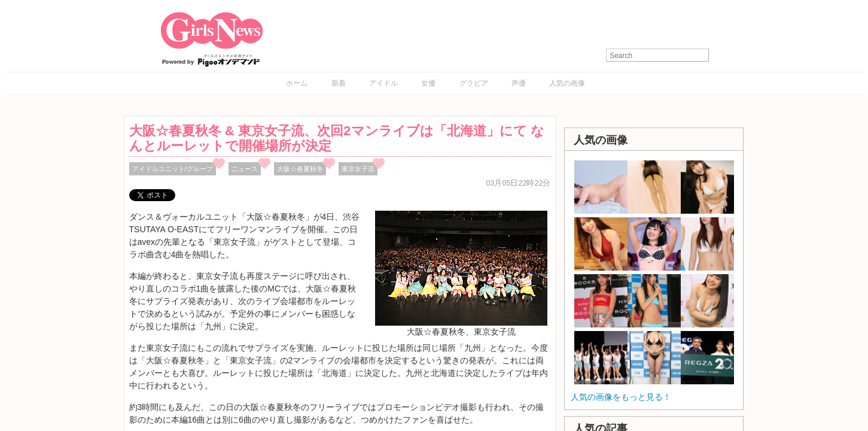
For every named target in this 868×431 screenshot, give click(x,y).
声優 (519, 83)
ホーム (297, 83)
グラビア (474, 83)
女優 (428, 83)
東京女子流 (358, 169)
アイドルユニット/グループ (173, 169)
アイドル (383, 83)
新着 (339, 83)
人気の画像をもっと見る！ (621, 397)
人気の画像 (567, 83)
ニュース (245, 169)
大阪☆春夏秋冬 (300, 169)
